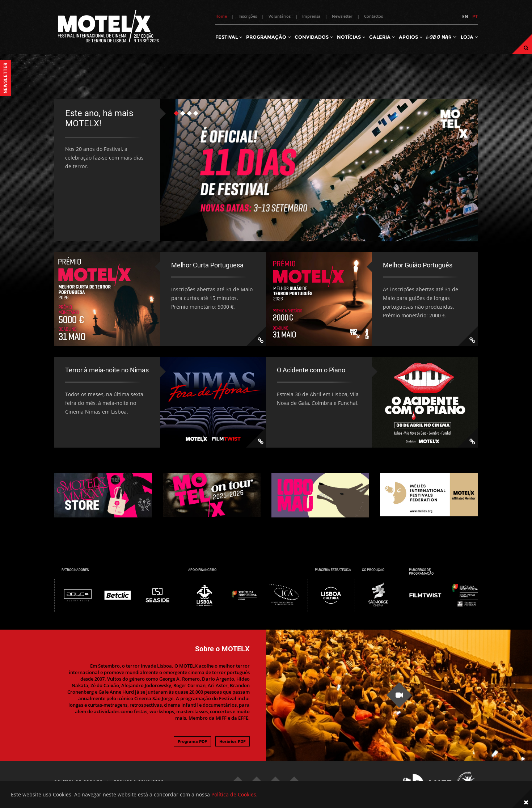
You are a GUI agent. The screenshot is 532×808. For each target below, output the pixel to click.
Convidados (314, 37)
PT (475, 16)
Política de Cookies (234, 794)
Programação (268, 37)
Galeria (382, 37)
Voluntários (280, 16)
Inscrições (248, 16)
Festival (229, 37)
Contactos (373, 16)
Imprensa (311, 16)
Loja (469, 37)
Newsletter (342, 16)
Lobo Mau (442, 37)
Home (221, 16)
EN (465, 16)
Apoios (411, 37)
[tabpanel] (266, 170)
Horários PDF (233, 741)
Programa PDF (192, 741)
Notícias (351, 37)
